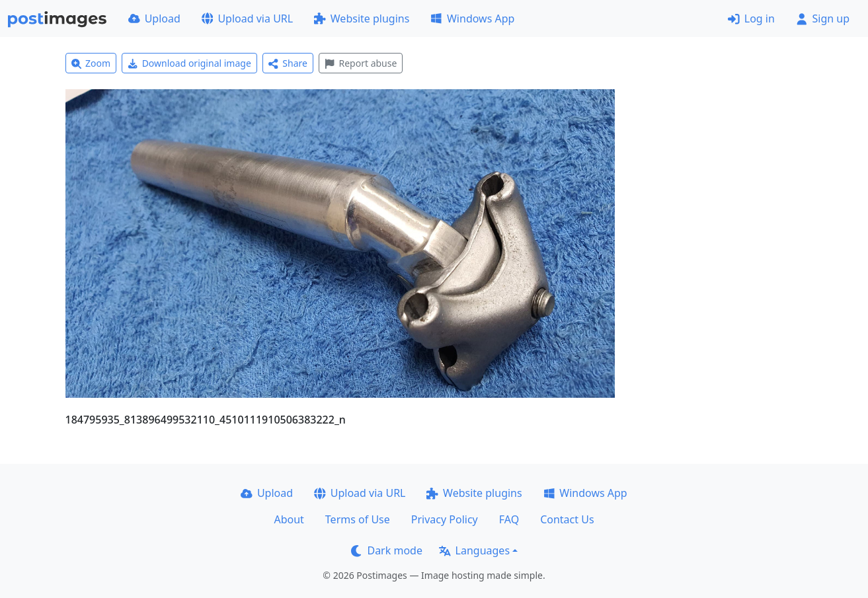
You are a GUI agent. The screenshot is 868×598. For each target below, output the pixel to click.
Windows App (472, 19)
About (289, 519)
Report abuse (361, 63)
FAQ (509, 519)
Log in (751, 19)
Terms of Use (358, 519)
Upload (154, 19)
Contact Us (567, 519)
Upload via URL (247, 19)
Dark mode (387, 550)
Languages (474, 550)
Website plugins (362, 19)
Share (288, 63)
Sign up (823, 19)
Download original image (189, 63)
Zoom (91, 63)
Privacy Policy (445, 519)
